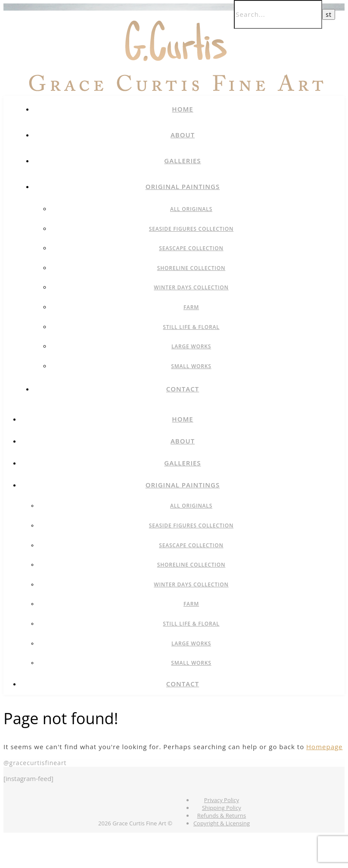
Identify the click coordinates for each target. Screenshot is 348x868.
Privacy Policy (222, 800)
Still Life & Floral (191, 327)
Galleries (182, 161)
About (183, 135)
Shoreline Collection (191, 268)
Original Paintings (183, 186)
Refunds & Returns (222, 815)
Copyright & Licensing (222, 823)
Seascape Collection (191, 248)
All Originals (191, 209)
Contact (183, 389)
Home (182, 109)
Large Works (191, 346)
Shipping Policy (222, 808)
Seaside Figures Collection (191, 229)
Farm (191, 307)
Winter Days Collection (191, 287)
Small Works (191, 366)
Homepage (324, 747)
